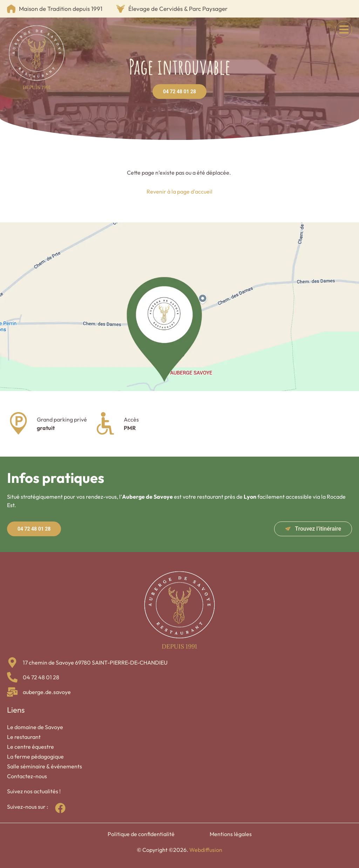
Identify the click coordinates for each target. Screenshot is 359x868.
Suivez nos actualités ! (34, 791)
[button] (344, 29)
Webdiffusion (206, 850)
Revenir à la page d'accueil (179, 191)
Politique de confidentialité (141, 834)
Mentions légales (231, 834)
